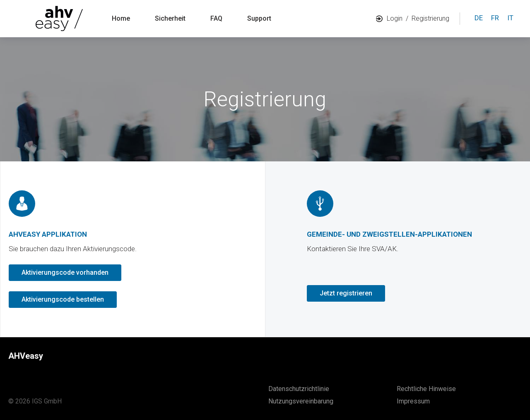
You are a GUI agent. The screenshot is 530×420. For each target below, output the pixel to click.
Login (389, 18)
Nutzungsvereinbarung (301, 401)
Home (121, 18)
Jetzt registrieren (346, 293)
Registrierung (430, 18)
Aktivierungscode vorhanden (65, 272)
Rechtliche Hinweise (426, 389)
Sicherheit (170, 18)
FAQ (216, 18)
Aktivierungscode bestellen (63, 299)
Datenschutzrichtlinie (299, 389)
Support (259, 18)
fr (495, 18)
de (479, 18)
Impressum (413, 401)
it (510, 18)
